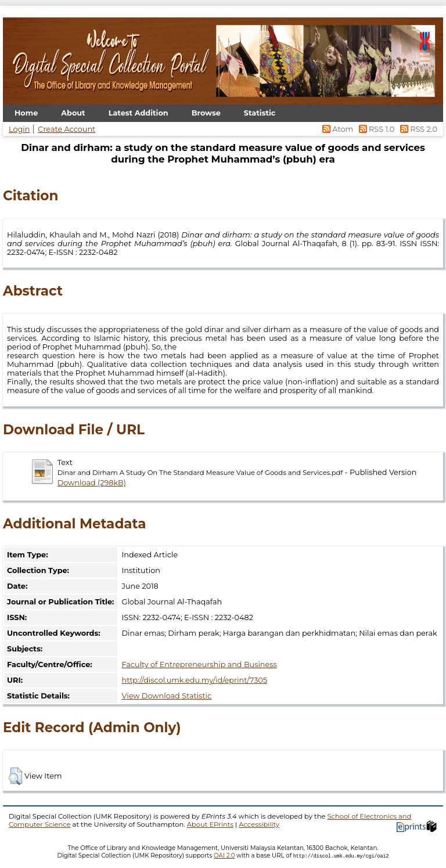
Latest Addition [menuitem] (139, 113)
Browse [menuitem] (206, 113)
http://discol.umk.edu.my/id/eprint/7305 (194, 680)
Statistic (260, 113)
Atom (337, 129)
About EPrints (210, 824)
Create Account (66, 129)
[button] (15, 776)
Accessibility (259, 824)
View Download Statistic (166, 696)
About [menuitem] (73, 113)
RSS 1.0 (375, 129)
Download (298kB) (92, 483)
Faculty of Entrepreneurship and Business (199, 664)
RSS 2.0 (417, 129)
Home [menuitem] (26, 113)
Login (19, 129)
